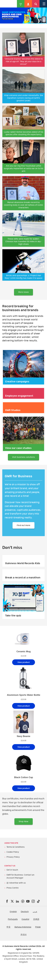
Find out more (23, 525)
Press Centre (13, 888)
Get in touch (12, 870)
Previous (3, 18)
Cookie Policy (13, 852)
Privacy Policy (13, 857)
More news (23, 292)
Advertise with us (17, 883)
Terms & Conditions (16, 847)
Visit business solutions (23, 457)
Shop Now (24, 821)
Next (44, 18)
